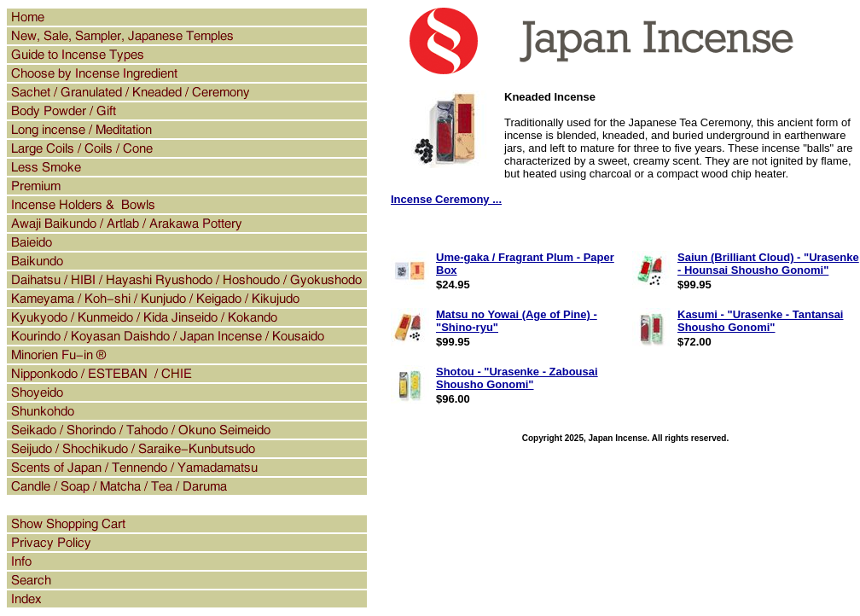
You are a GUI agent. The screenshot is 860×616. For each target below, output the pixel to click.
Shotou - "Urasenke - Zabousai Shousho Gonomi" (517, 378)
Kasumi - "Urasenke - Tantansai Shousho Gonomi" (761, 321)
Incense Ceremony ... (446, 199)
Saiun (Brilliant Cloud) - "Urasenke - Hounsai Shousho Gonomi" (768, 264)
